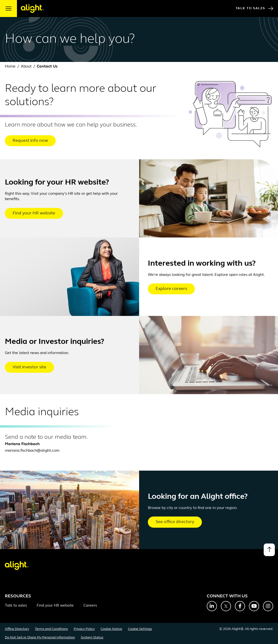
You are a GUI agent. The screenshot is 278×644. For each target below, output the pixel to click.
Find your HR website (34, 213)
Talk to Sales (254, 8)
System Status (92, 638)
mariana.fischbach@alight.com (32, 451)
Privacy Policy (84, 629)
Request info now (30, 141)
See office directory (175, 522)
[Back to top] (269, 550)
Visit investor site (29, 367)
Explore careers (171, 289)
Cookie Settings (140, 629)
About (26, 67)
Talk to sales (16, 606)
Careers (90, 606)
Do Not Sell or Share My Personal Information (40, 638)
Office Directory (17, 629)
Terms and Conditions (51, 629)
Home (10, 67)
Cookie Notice (111, 629)
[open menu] (8, 8)
